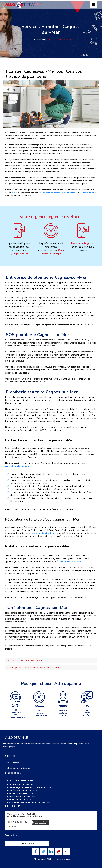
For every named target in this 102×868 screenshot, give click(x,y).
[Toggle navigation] (94, 5)
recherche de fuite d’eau (17, 466)
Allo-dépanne (40, 39)
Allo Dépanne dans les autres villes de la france (33, 667)
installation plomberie (71, 562)
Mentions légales (63, 859)
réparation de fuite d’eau (43, 533)
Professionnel (27, 844)
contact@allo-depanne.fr (21, 768)
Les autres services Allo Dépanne (25, 661)
